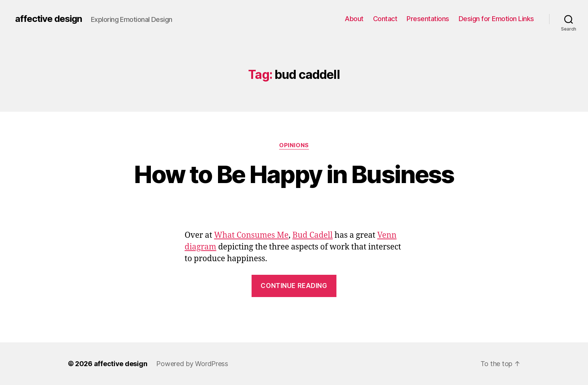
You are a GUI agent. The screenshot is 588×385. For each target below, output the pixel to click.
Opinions (294, 145)
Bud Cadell (312, 235)
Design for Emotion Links (496, 19)
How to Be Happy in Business (294, 174)
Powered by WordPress (192, 364)
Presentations (428, 19)
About (354, 19)
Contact (385, 19)
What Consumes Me (251, 235)
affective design (48, 19)
